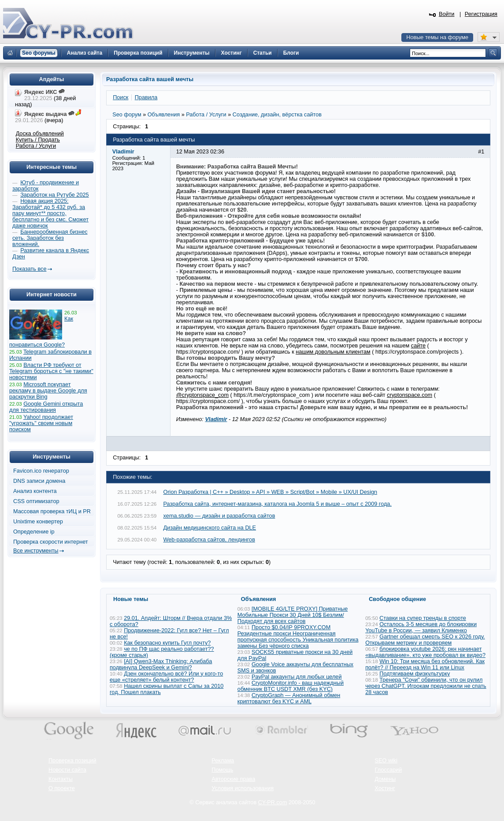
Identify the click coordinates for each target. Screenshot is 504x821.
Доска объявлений (40, 134)
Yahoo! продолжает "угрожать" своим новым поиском (41, 423)
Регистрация (481, 14)
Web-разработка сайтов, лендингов (209, 540)
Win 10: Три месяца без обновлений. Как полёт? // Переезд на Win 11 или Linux (425, 664)
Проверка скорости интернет (51, 542)
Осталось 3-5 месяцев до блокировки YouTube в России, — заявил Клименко (421, 627)
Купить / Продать (38, 140)
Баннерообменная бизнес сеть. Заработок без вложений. (50, 238)
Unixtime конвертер (38, 522)
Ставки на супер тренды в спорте (423, 618)
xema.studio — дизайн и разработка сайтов (219, 516)
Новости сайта (67, 770)
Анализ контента (35, 491)
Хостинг (385, 788)
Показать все (29, 269)
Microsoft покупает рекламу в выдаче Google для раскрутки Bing (48, 391)
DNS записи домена (39, 481)
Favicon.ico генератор (41, 471)
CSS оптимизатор (36, 501)
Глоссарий (389, 770)
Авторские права (233, 779)
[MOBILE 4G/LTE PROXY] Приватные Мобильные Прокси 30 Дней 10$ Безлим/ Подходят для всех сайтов (293, 615)
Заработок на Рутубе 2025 (54, 195)
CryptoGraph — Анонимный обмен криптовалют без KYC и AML (289, 698)
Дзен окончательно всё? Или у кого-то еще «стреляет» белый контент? (166, 677)
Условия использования (243, 788)
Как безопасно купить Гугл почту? (167, 643)
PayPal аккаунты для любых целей (297, 677)
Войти (447, 14)
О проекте (62, 788)
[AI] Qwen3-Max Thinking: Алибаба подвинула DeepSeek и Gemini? (161, 664)
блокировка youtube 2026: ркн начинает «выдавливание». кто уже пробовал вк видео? (425, 652)
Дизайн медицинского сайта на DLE (210, 528)
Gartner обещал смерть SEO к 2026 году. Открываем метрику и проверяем (425, 640)
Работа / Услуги (36, 146)
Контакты (61, 779)
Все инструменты (36, 551)
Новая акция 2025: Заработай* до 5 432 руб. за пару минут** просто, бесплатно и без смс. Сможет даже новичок (50, 213)
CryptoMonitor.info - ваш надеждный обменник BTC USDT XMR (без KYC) (291, 686)
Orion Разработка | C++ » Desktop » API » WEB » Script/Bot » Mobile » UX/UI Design (271, 492)
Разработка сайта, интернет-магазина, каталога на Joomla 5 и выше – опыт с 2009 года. (278, 504)
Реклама (223, 761)
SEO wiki (386, 761)
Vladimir (216, 419)
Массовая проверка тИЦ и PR (52, 511)
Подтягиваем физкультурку (415, 674)
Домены (385, 779)
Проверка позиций (72, 761)
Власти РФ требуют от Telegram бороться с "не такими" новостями (51, 371)
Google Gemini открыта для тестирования (46, 407)
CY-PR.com (273, 802)
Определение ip (34, 532)
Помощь (222, 770)
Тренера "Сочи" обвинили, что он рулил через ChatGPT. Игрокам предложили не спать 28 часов (426, 686)
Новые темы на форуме (437, 37)
